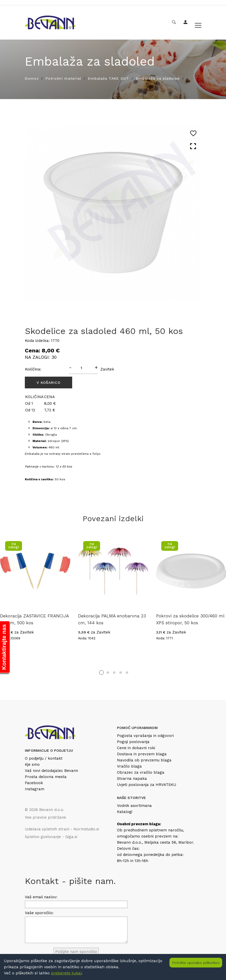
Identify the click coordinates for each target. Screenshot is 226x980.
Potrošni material (63, 78)
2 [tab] (108, 673)
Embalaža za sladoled (158, 78)
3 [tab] (114, 673)
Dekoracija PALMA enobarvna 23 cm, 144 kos (112, 619)
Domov (32, 78)
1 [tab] (101, 673)
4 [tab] (121, 673)
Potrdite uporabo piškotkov (196, 963)
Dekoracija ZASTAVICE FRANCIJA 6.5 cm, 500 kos (34, 619)
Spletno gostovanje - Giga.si (51, 837)
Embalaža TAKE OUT (109, 78)
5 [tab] (127, 673)
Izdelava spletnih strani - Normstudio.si (62, 829)
